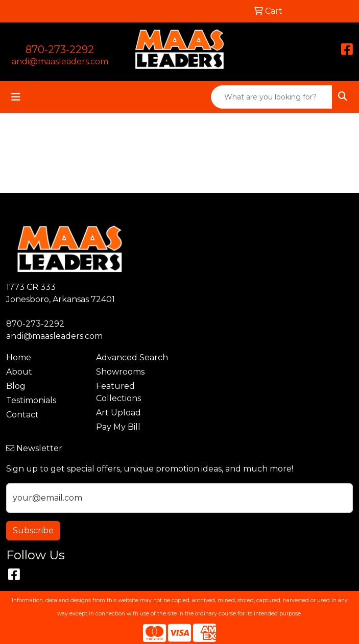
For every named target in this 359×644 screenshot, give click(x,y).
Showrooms (120, 372)
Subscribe (33, 530)
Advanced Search (132, 357)
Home (19, 357)
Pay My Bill (118, 427)
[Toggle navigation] (16, 97)
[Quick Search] (272, 97)
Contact (22, 415)
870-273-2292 (60, 49)
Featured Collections (118, 392)
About (19, 372)
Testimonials (31, 400)
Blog (16, 386)
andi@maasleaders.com (60, 61)
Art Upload (118, 413)
